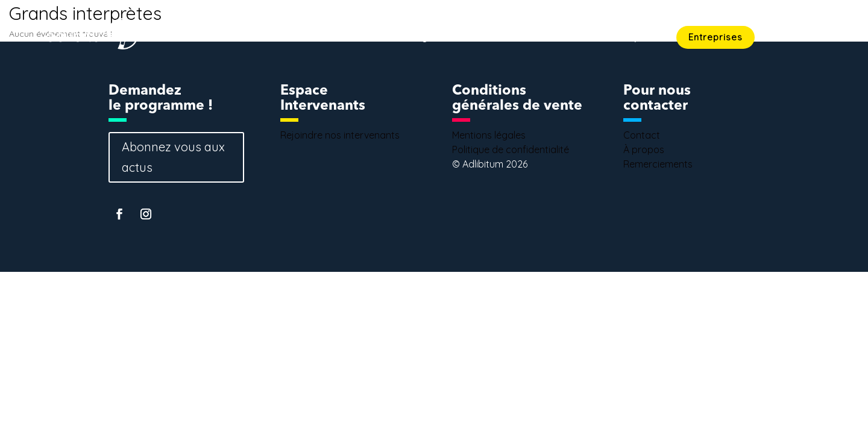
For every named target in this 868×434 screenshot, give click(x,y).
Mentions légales (489, 135)
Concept (624, 38)
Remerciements (658, 164)
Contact (806, 38)
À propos (644, 149)
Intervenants (542, 38)
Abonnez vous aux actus (173, 157)
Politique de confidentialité (511, 149)
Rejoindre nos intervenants (340, 135)
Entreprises (715, 37)
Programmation (442, 38)
